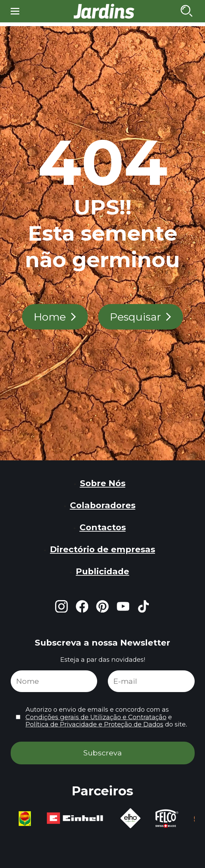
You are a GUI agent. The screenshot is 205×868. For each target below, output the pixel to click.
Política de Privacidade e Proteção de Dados (94, 724)
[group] (29, 819)
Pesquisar (135, 317)
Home (50, 317)
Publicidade (102, 571)
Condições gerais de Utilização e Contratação (96, 717)
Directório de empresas (102, 549)
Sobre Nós (103, 483)
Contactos (103, 527)
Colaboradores (103, 505)
